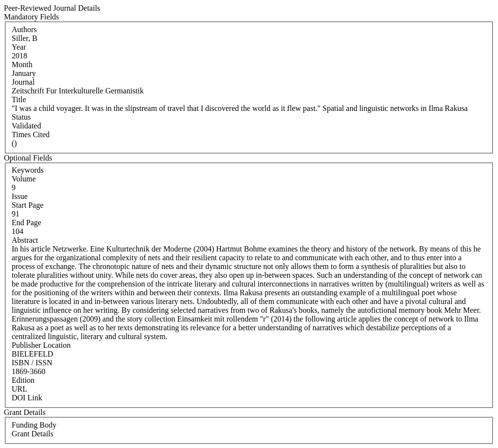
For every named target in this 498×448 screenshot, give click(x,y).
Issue (20, 196)
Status (21, 117)
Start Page (27, 205)
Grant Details (33, 434)
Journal (23, 82)
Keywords (28, 170)
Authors (24, 29)
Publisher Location (41, 345)
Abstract (25, 240)
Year (19, 47)
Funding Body (34, 425)
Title (19, 99)
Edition (23, 380)
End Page (27, 223)
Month (22, 64)
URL (19, 389)
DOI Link (27, 398)
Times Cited (31, 134)
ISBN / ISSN (32, 363)
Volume (24, 179)
